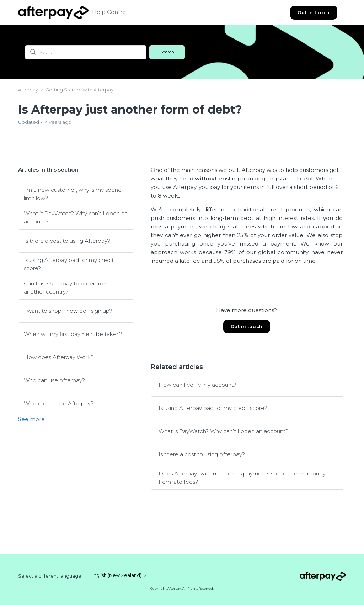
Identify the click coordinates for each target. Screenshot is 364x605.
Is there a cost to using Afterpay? (67, 241)
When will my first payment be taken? (73, 334)
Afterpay (28, 90)
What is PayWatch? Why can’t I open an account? (76, 217)
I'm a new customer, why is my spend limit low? (73, 194)
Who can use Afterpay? (54, 380)
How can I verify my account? (197, 385)
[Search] (86, 52)
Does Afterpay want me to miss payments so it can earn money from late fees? (242, 478)
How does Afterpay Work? (59, 357)
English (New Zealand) (119, 575)
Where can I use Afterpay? (59, 403)
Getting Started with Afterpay (79, 90)
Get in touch (314, 13)
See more (31, 419)
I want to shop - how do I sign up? (68, 311)
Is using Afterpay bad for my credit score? (69, 264)
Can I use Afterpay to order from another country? (66, 288)
